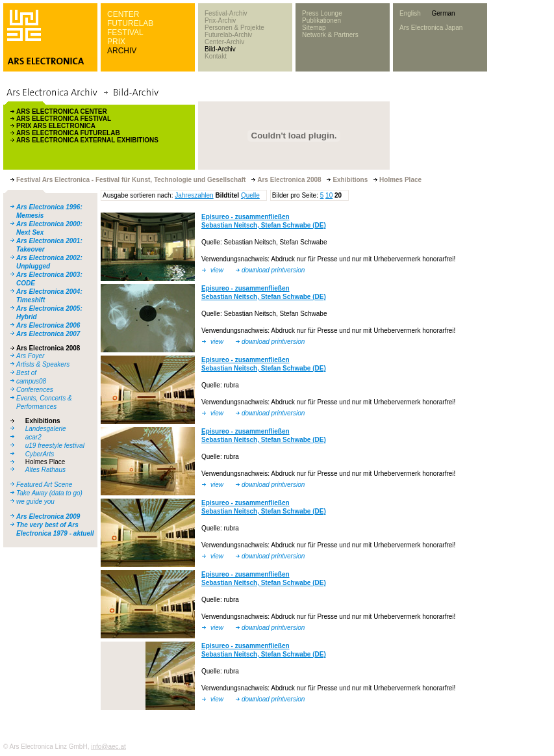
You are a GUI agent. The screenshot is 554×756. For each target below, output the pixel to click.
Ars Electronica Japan (431, 28)
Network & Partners (330, 35)
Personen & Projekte (234, 28)
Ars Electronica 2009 (48, 516)
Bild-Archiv (220, 49)
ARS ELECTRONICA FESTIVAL (64, 119)
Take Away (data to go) (49, 493)
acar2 (33, 437)
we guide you (35, 502)
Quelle (250, 195)
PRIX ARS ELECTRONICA (56, 126)
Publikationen (321, 20)
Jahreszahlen (194, 195)
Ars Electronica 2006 (48, 325)
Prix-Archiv (220, 20)
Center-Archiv (224, 42)
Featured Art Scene (44, 485)
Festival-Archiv (226, 13)
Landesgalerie (46, 429)
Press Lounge (322, 13)
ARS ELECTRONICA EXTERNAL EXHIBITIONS (87, 140)
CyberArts (40, 454)
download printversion (273, 270)
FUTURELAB (130, 23)
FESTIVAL (125, 33)
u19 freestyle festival (55, 446)
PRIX (116, 42)
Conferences (35, 390)
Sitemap (314, 28)
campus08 (31, 381)
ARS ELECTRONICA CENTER (62, 111)
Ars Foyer (30, 356)
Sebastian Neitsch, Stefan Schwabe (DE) (264, 225)
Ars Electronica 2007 (48, 334)
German (443, 13)
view (217, 270)
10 (329, 195)
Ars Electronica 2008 (48, 348)
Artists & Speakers (43, 364)
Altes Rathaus (45, 470)
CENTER (123, 14)
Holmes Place (45, 462)
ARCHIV (122, 51)
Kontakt (216, 56)
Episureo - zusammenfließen (246, 217)
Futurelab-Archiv (228, 35)
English (410, 13)
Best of (26, 373)
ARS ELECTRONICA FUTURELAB (68, 133)
